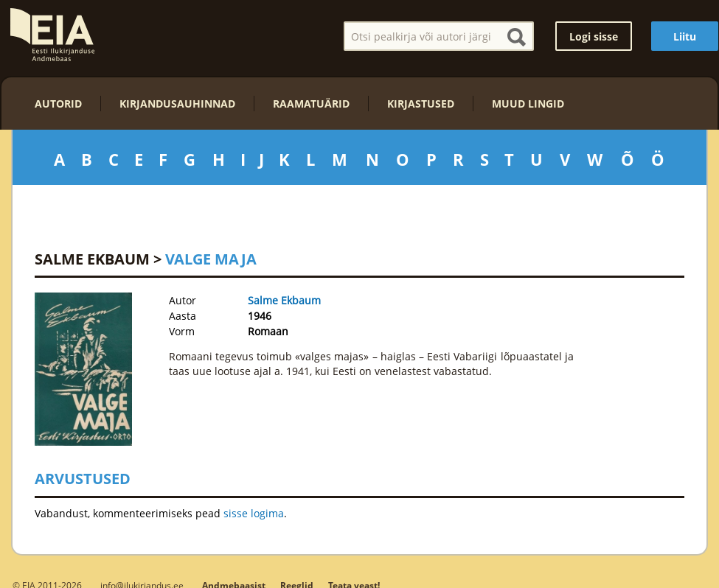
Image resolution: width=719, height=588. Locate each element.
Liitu (685, 36)
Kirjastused (421, 104)
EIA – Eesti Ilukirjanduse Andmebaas (52, 35)
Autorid (58, 104)
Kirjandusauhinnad (177, 104)
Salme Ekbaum (92, 259)
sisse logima (254, 513)
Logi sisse (594, 36)
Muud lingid (528, 104)
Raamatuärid (311, 104)
